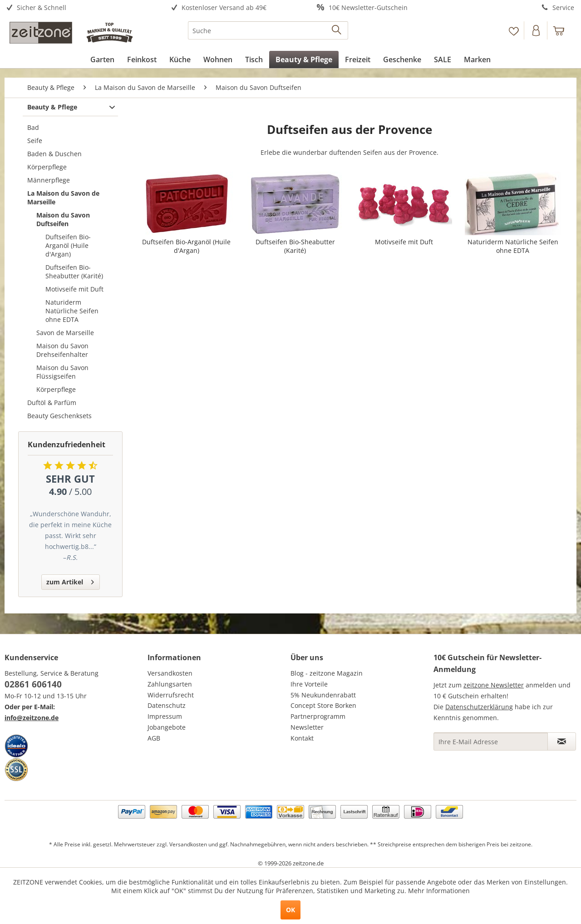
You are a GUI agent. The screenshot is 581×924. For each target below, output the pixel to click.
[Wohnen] (218, 59)
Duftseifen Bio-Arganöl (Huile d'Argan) (68, 245)
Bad (33, 127)
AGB (154, 738)
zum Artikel (70, 581)
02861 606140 (33, 684)
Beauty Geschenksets (59, 416)
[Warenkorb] (563, 30)
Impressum (165, 716)
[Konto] (537, 30)
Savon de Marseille (65, 333)
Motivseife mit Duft (74, 289)
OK (290, 910)
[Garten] (102, 59)
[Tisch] (254, 59)
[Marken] (477, 59)
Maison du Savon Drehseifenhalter (62, 350)
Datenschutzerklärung (479, 707)
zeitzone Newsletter (494, 685)
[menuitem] (76, 8)
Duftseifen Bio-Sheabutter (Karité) (74, 272)
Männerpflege (49, 180)
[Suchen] (337, 30)
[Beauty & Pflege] (304, 59)
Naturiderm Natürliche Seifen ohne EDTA (72, 311)
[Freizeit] (358, 59)
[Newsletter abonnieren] (562, 741)
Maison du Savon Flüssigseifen (62, 372)
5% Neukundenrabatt (323, 695)
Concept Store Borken (323, 705)
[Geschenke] (402, 59)
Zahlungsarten (170, 684)
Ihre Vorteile (309, 684)
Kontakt (302, 738)
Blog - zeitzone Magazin (327, 673)
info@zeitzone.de (32, 718)
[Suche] (268, 30)
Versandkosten (170, 673)
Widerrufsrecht (171, 695)
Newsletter (307, 727)
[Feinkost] (142, 59)
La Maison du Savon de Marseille (63, 198)
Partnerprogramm (318, 716)
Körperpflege (47, 167)
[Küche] (180, 59)
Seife (35, 141)
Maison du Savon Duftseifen (63, 219)
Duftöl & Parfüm (52, 403)
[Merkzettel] (514, 30)
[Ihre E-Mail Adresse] (491, 741)
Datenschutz (167, 705)
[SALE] (443, 59)
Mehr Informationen (439, 891)
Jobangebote (167, 727)
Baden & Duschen (54, 154)
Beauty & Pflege (52, 107)
